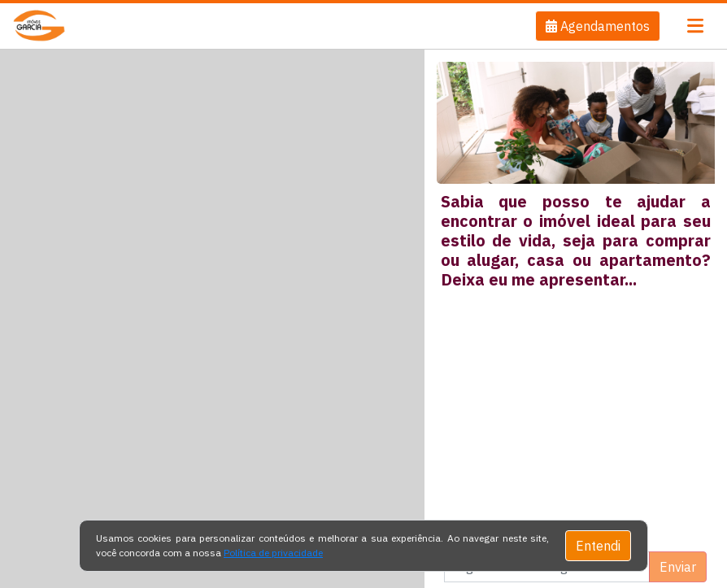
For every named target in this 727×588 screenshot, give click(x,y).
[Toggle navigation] (695, 26)
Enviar (678, 567)
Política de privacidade (273, 553)
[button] (598, 26)
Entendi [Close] (598, 546)
